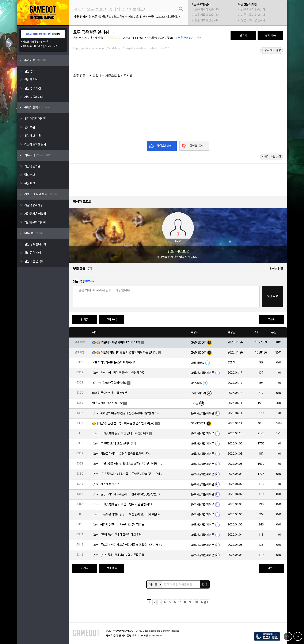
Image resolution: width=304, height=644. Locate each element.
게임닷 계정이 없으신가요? (36, 42)
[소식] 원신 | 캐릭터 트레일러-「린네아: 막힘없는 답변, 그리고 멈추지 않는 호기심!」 (128, 494)
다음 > (204, 602)
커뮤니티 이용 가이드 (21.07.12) (121, 342)
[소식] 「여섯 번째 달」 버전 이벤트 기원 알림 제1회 (123, 504)
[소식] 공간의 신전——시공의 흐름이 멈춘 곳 (118, 525)
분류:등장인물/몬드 (100, 17)
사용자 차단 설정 (271, 50)
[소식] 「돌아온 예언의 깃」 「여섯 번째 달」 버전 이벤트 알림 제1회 (128, 515)
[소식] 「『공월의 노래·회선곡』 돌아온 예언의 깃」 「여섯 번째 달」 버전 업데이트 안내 (128, 474)
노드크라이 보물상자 (168, 17)
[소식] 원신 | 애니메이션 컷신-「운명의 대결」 (120, 373)
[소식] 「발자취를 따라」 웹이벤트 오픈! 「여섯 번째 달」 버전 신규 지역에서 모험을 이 (128, 464)
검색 (205, 584)
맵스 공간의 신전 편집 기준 (107, 403)
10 (196, 602)
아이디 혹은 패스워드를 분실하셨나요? (41, 46)
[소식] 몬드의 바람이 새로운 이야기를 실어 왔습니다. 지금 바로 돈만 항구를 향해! (128, 545)
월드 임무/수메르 (124, 17)
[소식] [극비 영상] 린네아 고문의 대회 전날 (117, 535)
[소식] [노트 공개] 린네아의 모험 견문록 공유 (118, 555)
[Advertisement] (178, 63)
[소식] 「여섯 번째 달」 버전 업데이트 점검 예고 (120, 434)
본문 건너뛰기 (186, 38)
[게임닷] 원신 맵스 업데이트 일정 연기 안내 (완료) (126, 423)
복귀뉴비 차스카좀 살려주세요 (109, 383)
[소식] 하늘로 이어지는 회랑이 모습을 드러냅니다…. (122, 454)
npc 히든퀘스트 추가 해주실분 (110, 393)
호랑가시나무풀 (145, 17)
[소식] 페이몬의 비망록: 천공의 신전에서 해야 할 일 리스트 (126, 413)
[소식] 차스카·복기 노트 (106, 484)
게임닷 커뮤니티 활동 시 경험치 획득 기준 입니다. (129, 353)
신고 (199, 38)
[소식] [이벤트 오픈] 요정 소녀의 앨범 (114, 444)
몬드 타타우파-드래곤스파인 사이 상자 (114, 363)
